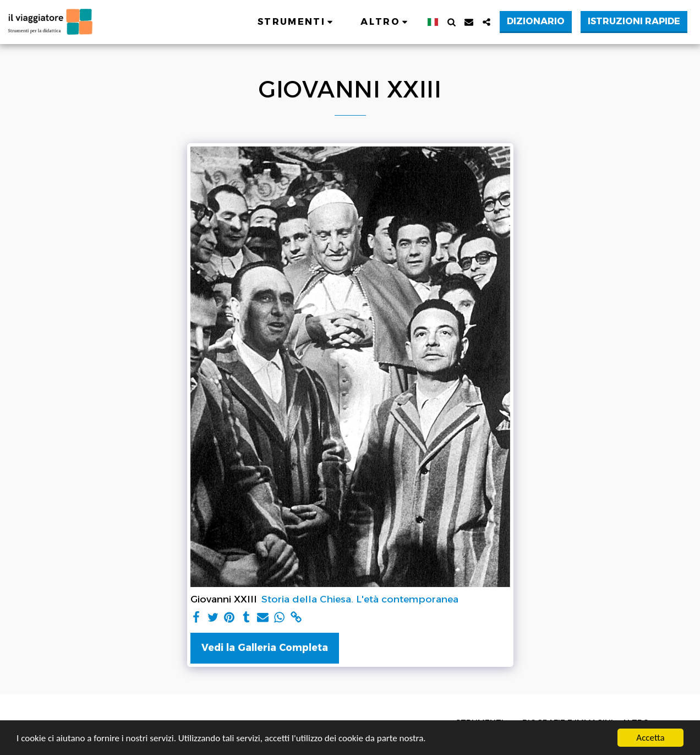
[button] (297, 22)
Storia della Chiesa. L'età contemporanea (360, 599)
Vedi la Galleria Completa (265, 647)
